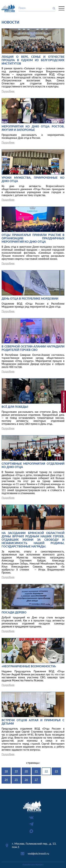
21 (36, 771)
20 (26, 771)
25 (16, 780)
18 (6, 771)
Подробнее (8, 91)
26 (26, 780)
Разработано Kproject (33, 865)
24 (6, 780)
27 (36, 780)
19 (16, 771)
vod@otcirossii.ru (38, 854)
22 (46, 771)
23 (56, 771)
